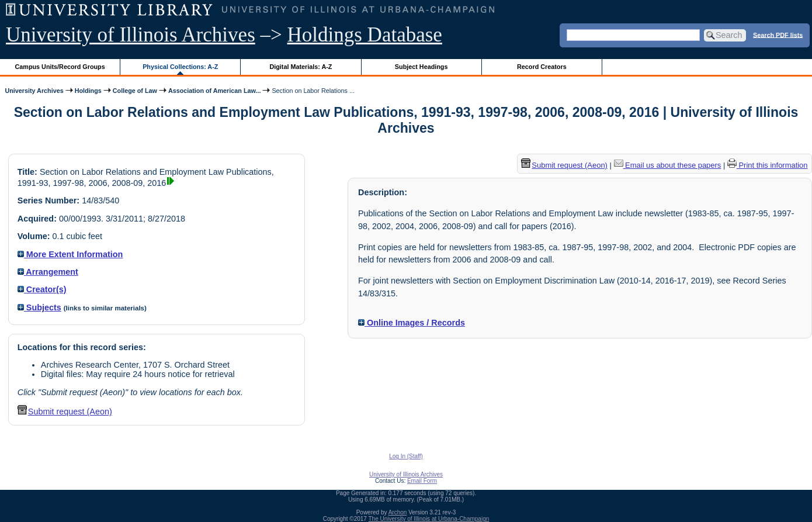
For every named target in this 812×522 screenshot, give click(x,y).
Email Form (422, 481)
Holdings (88, 91)
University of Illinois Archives (131, 35)
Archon (398, 512)
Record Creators (542, 67)
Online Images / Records (412, 323)
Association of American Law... (215, 91)
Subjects (39, 307)
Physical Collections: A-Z (180, 67)
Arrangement (48, 272)
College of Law (135, 91)
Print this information (768, 165)
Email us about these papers (668, 165)
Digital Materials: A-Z (301, 67)
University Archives (34, 91)
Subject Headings (421, 67)
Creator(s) (42, 289)
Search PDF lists (778, 34)
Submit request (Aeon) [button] (65, 412)
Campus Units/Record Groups (60, 67)
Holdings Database (365, 35)
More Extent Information (70, 254)
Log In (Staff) (406, 456)
